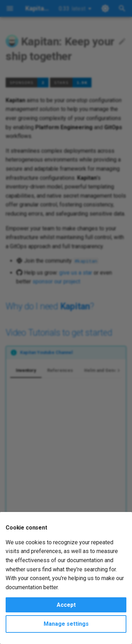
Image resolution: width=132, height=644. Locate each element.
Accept (66, 605)
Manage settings (66, 624)
